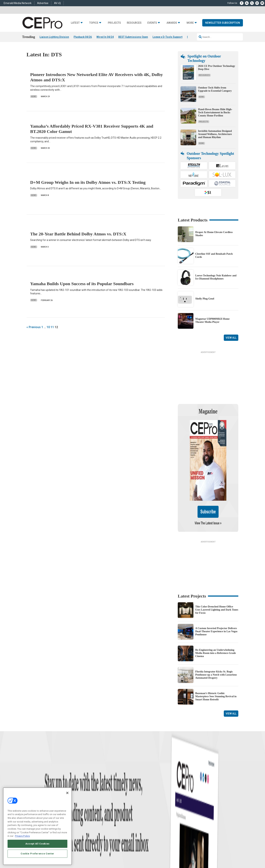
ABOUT (89, 852)
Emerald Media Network (18, 3)
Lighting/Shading (94, 810)
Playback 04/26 (83, 37)
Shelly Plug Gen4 (205, 299)
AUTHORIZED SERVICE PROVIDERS (124, 852)
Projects (114, 23)
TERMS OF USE (220, 852)
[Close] (67, 793)
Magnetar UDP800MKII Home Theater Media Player (212, 320)
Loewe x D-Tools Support (167, 37)
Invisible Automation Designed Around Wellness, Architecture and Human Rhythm (215, 134)
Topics (94, 23)
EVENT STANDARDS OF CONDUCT (161, 852)
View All (231, 338)
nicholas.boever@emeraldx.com (195, 818)
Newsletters (138, 805)
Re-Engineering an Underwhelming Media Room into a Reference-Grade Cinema (216, 618)
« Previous (34, 327)
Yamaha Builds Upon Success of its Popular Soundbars (82, 284)
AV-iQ (57, 3)
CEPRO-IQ (137, 810)
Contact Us (185, 823)
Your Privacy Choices (192, 852)
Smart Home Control (95, 801)
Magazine (137, 801)
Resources (134, 23)
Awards (172, 23)
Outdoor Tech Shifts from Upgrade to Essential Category (215, 89)
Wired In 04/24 (105, 37)
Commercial (91, 796)
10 (48, 327)
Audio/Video (91, 805)
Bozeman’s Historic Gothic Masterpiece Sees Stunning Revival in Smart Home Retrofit (216, 661)
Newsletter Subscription (223, 23)
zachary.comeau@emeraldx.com (195, 804)
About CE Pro (139, 796)
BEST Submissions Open (133, 37)
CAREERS (99, 852)
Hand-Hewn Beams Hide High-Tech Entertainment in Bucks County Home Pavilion (215, 112)
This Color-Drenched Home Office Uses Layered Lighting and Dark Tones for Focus (217, 574)
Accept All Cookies (37, 844)
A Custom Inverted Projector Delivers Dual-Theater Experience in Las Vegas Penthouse (216, 596)
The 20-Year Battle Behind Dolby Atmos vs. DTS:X (78, 234)
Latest (75, 23)
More (190, 23)
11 (52, 327)
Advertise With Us (141, 792)
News (34, 96)
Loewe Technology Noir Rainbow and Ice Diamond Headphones (216, 277)
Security (89, 814)
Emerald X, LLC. (211, 847)
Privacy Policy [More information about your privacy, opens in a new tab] (22, 836)
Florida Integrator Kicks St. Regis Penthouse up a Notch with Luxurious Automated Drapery (216, 639)
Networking (91, 792)
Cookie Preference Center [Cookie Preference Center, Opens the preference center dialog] (37, 854)
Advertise (43, 3)
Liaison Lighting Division (54, 37)
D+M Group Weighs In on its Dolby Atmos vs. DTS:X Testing (88, 182)
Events (152, 23)
